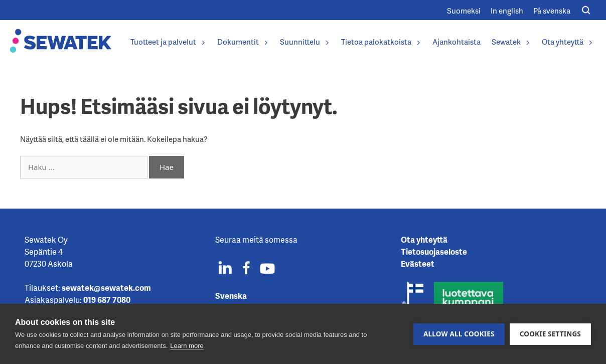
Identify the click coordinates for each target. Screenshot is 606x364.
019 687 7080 (107, 300)
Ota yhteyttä (568, 42)
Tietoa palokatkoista (381, 42)
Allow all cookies (459, 334)
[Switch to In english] (507, 10)
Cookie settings (550, 334)
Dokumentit (243, 42)
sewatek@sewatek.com (106, 288)
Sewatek (511, 42)
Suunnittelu (305, 42)
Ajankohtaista (457, 42)
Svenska (231, 296)
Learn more (187, 346)
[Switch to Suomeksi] (464, 10)
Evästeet (418, 263)
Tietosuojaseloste (434, 251)
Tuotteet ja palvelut (168, 42)
